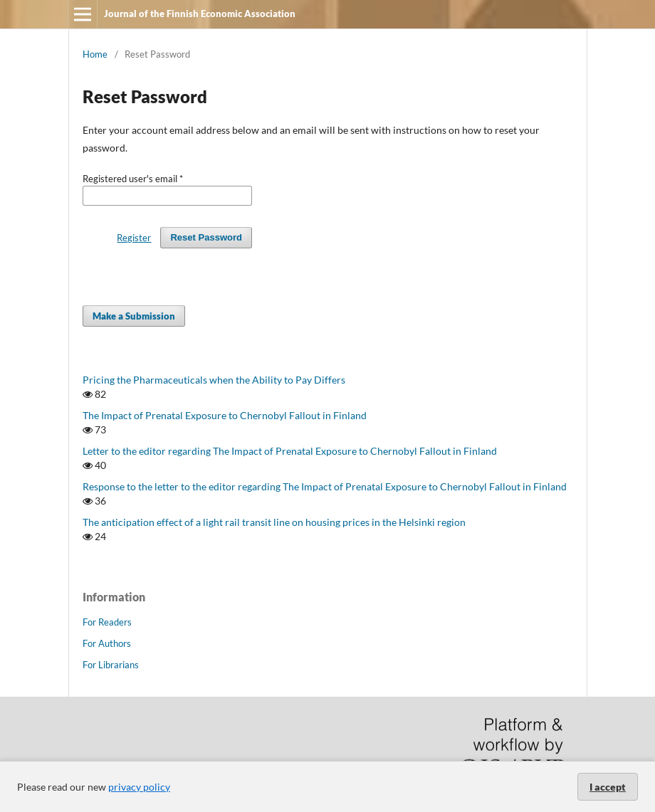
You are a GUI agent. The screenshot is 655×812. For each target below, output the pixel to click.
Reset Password (206, 237)
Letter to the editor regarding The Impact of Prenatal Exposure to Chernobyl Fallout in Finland (290, 451)
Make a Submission (134, 316)
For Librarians (111, 665)
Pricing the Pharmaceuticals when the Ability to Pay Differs (214, 380)
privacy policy (139, 787)
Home (95, 54)
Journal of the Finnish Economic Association (200, 14)
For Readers (107, 622)
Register (134, 238)
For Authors (107, 643)
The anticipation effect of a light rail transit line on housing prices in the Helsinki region (274, 522)
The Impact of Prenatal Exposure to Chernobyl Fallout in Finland (225, 415)
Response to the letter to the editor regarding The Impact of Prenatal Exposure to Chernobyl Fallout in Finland (325, 486)
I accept (608, 787)
